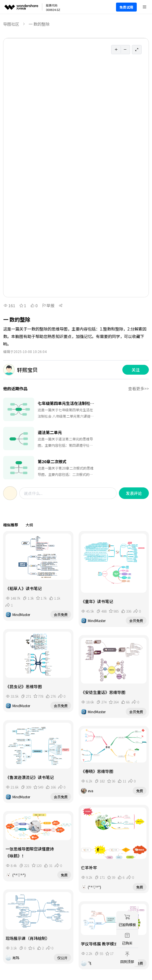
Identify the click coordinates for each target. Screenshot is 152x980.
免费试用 (126, 7)
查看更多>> (138, 388)
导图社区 (11, 24)
